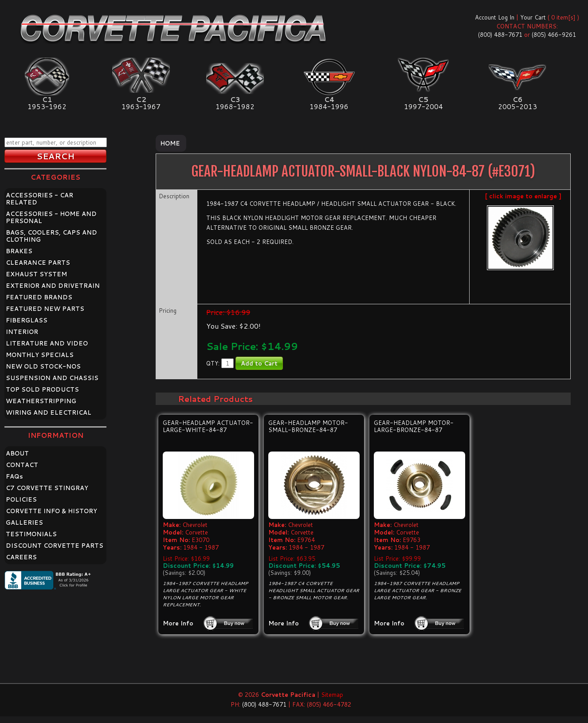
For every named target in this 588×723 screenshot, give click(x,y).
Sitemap (332, 695)
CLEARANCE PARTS (38, 263)
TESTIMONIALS (31, 534)
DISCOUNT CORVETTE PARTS (55, 546)
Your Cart (533, 17)
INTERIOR (22, 332)
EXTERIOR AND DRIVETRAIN (53, 286)
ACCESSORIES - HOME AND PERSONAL (51, 217)
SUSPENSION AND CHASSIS (52, 378)
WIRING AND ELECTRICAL (49, 413)
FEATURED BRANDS (39, 297)
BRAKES (19, 251)
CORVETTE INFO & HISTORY (51, 511)
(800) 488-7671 (500, 35)
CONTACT (22, 465)
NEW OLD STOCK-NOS (43, 366)
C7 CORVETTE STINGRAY (47, 488)
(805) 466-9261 (554, 35)
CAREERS (21, 557)
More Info (178, 623)
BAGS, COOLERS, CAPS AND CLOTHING (51, 236)
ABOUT (17, 453)
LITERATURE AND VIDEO (47, 343)
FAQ (14, 476)
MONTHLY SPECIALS (40, 355)
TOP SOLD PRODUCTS (42, 389)
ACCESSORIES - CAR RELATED (39, 199)
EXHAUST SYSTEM (36, 274)
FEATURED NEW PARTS (45, 309)
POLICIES (21, 499)
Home (170, 143)
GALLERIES (24, 523)
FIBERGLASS (27, 320)
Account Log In (495, 17)
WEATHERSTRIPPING (41, 401)
